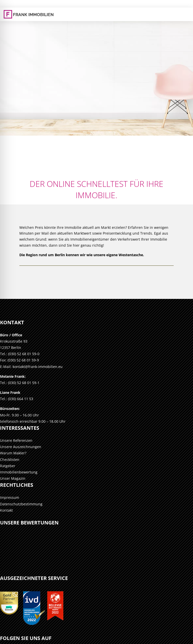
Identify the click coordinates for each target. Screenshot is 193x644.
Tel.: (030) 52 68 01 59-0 (20, 354)
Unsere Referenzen (16, 440)
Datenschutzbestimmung (21, 504)
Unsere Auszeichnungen (21, 447)
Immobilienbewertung (19, 472)
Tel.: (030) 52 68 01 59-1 (20, 383)
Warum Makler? (13, 453)
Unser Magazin (13, 478)
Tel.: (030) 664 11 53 (17, 399)
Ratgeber (8, 466)
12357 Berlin (11, 347)
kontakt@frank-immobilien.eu (38, 367)
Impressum (10, 497)
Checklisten (10, 460)
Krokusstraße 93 (14, 341)
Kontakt (6, 510)
